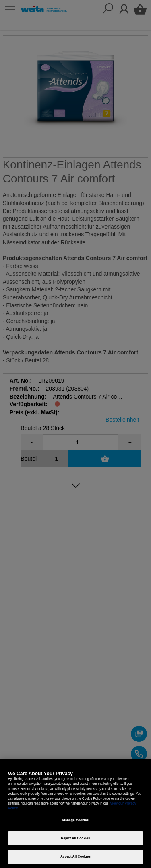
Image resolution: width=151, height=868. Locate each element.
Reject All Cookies (75, 838)
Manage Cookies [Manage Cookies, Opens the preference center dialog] (75, 820)
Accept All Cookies (75, 857)
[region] (75, 813)
